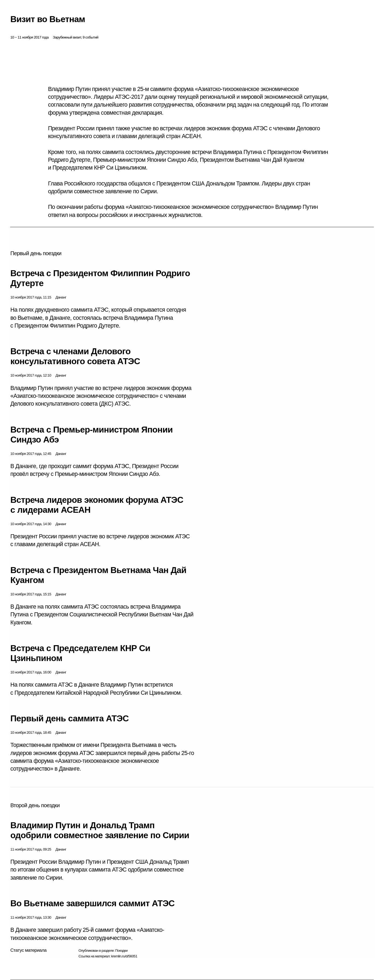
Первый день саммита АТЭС (69, 718)
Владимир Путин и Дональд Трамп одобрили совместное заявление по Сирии (100, 830)
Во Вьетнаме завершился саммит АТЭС (92, 903)
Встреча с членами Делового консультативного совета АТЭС (75, 356)
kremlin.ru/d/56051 (124, 956)
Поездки (121, 951)
